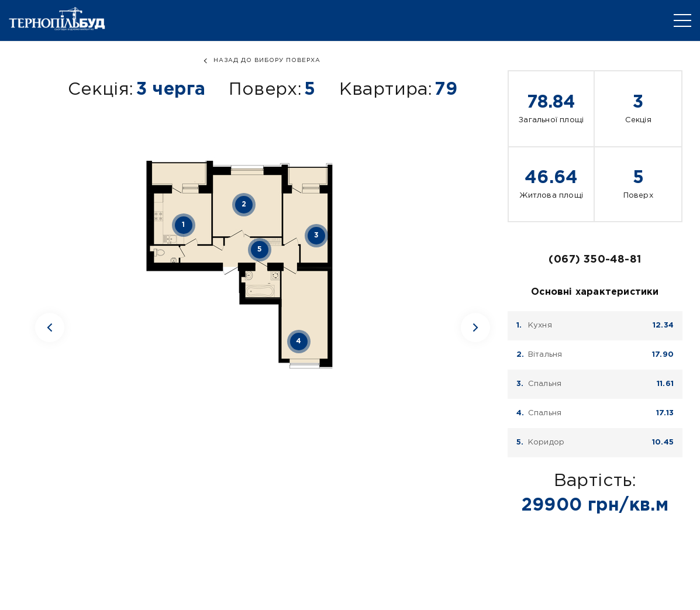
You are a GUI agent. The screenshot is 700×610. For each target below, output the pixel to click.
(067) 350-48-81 (595, 260)
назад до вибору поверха (267, 61)
